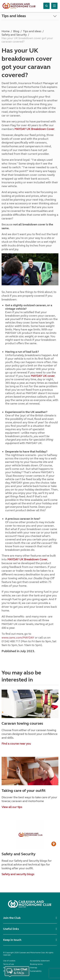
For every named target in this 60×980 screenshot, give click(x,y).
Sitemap (34, 968)
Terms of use (8, 964)
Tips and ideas (14, 16)
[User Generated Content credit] (54, 844)
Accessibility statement (40, 961)
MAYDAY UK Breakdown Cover (34, 129)
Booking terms (36, 964)
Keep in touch (12, 940)
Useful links (11, 929)
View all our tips (12, 807)
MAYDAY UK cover (43, 376)
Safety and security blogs (18, 874)
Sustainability (36, 971)
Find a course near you (16, 744)
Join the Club (12, 918)
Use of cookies (9, 961)
